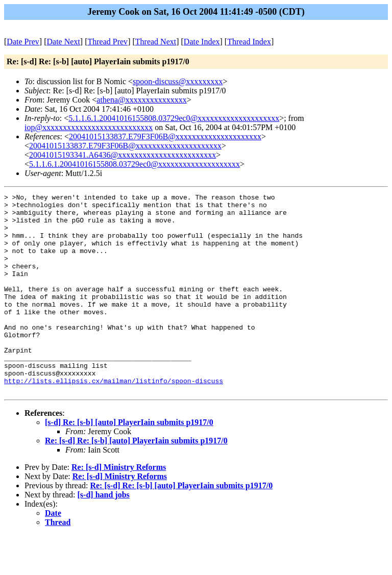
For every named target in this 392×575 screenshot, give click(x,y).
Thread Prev (107, 42)
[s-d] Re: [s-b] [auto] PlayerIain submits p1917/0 (129, 462)
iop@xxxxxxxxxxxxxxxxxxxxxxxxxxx (89, 127)
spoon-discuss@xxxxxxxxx (178, 81)
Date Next (64, 42)
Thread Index (249, 42)
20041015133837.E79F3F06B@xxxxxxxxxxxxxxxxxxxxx (165, 136)
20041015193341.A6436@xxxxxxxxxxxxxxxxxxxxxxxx (122, 155)
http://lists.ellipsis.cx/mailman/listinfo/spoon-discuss (114, 419)
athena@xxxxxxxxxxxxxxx (141, 100)
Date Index (202, 42)
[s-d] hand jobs (104, 534)
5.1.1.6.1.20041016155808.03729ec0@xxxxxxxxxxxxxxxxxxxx (174, 118)
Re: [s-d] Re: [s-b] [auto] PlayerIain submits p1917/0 (136, 480)
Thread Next (156, 42)
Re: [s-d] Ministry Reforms (119, 507)
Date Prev (23, 42)
